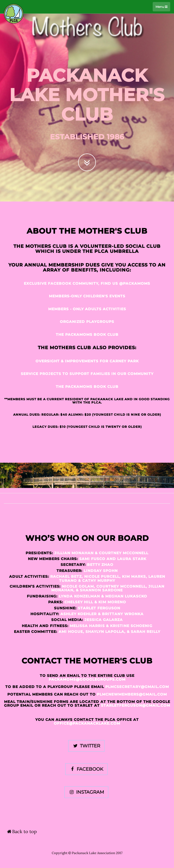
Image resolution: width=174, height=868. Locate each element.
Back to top (22, 831)
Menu (161, 7)
